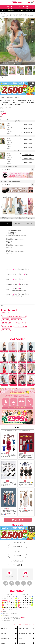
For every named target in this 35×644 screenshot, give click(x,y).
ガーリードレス (6, 330)
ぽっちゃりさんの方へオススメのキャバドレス (14, 316)
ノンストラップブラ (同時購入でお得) (11, 182)
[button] (1, 207)
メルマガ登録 (17, 565)
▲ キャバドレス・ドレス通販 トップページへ (24, 624)
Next (32, 42)
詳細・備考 (18, 224)
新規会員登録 (17, 546)
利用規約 (21, 638)
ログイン (18, 556)
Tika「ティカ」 (7, 13)
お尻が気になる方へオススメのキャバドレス (13, 323)
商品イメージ (29, 224)
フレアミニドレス (7, 313)
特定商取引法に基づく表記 (25, 633)
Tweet (2, 306)
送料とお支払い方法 (23, 629)
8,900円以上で (10, 575)
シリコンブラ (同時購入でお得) (9, 167)
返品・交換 (4, 633)
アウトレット (6, 320)
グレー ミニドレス (16, 320)
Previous (3, 42)
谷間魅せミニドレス (7, 326)
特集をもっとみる (18, 520)
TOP (2, 13)
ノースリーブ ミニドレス (21, 326)
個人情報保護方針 (5, 638)
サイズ (6, 224)
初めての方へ (4, 629)
